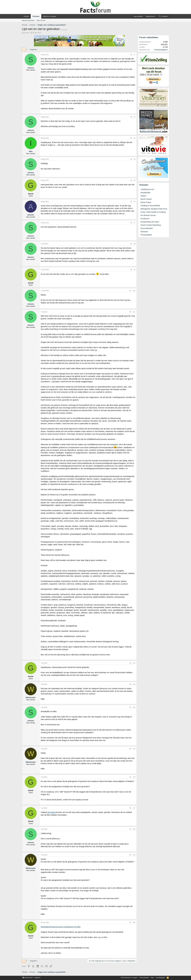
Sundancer (145, 218)
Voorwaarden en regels (129, 978)
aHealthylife (145, 193)
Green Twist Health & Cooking (153, 212)
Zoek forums (41, 20)
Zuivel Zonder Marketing (151, 225)
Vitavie (143, 196)
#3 (134, 138)
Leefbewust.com (147, 189)
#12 (134, 663)
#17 (134, 808)
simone (27, 33)
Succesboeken (147, 228)
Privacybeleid (146, 235)
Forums (36, 16)
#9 (134, 270)
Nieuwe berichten (28, 20)
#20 (134, 923)
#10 (134, 291)
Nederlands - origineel (31, 978)
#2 (134, 117)
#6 (134, 202)
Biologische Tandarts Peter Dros (154, 209)
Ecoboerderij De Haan (150, 222)
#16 (134, 777)
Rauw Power (146, 202)
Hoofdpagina (160, 978)
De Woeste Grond (148, 215)
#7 (134, 223)
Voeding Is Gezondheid (150, 206)
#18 (134, 829)
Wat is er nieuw (50, 16)
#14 (134, 707)
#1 (134, 55)
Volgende (33, 49)
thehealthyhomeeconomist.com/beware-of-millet (61, 927)
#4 (134, 159)
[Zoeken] (163, 16)
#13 (134, 684)
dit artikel (52, 812)
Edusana (144, 231)
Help (152, 978)
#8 (134, 244)
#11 (134, 312)
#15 (134, 749)
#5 (134, 180)
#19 (134, 855)
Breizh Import (146, 199)
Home (26, 16)
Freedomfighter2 (161, 50)
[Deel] (131, 55)
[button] (58, 16)
